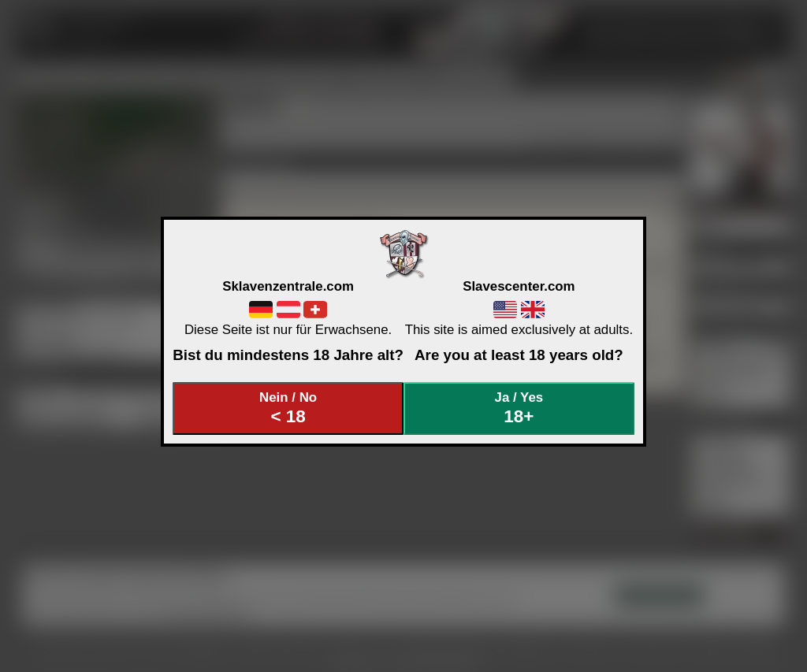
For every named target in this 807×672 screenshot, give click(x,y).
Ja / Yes (519, 408)
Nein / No (288, 408)
